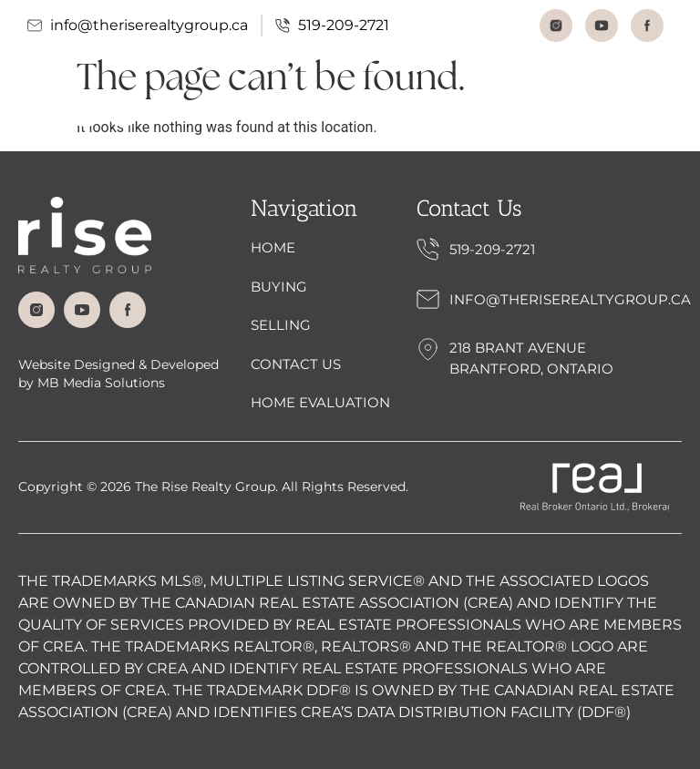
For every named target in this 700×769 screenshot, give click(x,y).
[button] (658, 110)
